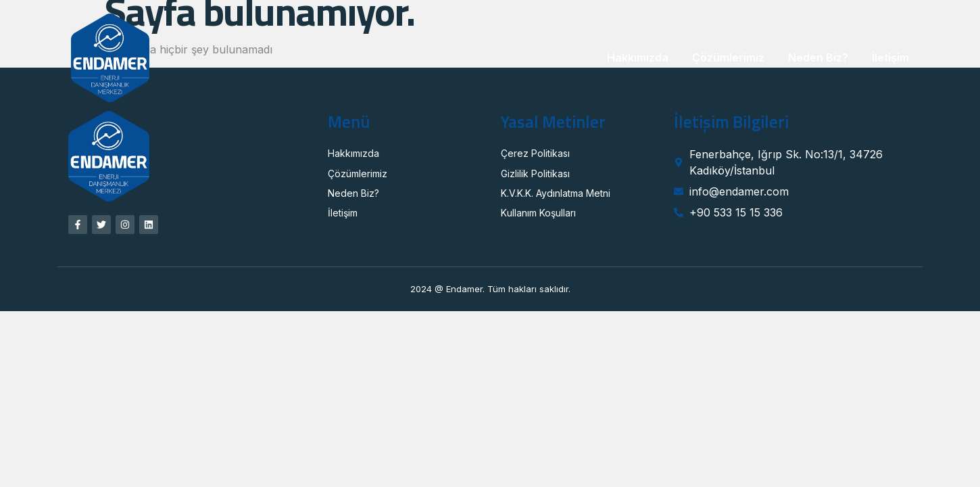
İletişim (890, 57)
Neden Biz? (818, 57)
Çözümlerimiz (728, 57)
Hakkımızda (638, 57)
